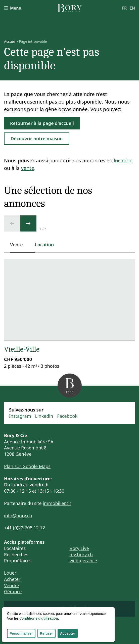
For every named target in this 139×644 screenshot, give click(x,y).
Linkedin (44, 416)
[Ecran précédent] (12, 223)
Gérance (13, 591)
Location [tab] (44, 245)
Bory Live (79, 548)
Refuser (47, 633)
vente (28, 168)
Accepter (68, 633)
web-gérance (83, 561)
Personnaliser (21, 633)
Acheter (12, 579)
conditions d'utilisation (39, 618)
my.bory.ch (81, 555)
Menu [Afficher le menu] (13, 8)
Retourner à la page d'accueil (42, 123)
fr (124, 8)
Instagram (20, 416)
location (123, 160)
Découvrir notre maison (37, 139)
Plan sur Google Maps (27, 466)
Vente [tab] (19, 247)
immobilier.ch (57, 503)
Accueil (10, 41)
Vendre (12, 585)
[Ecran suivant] (28, 223)
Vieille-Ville (22, 349)
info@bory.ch (18, 516)
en (132, 8)
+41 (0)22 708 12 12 (25, 528)
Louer (10, 573)
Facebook (67, 416)
